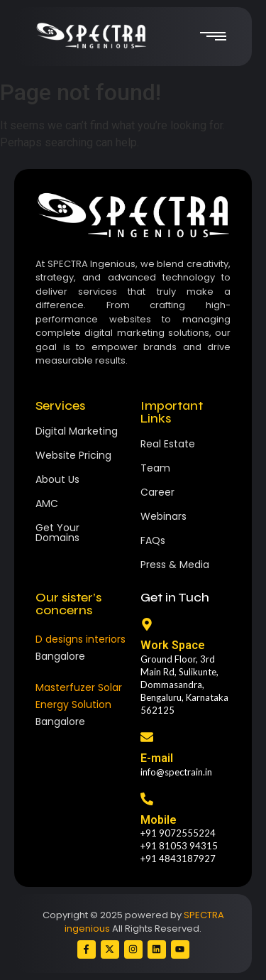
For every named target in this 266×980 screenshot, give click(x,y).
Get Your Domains (57, 533)
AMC (47, 503)
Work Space (173, 645)
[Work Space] (147, 625)
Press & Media (175, 565)
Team (155, 468)
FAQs (153, 540)
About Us (57, 479)
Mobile (159, 820)
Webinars (164, 516)
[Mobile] (147, 800)
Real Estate (168, 444)
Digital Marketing (77, 431)
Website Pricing (73, 455)
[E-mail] (147, 738)
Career (157, 492)
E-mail (157, 758)
